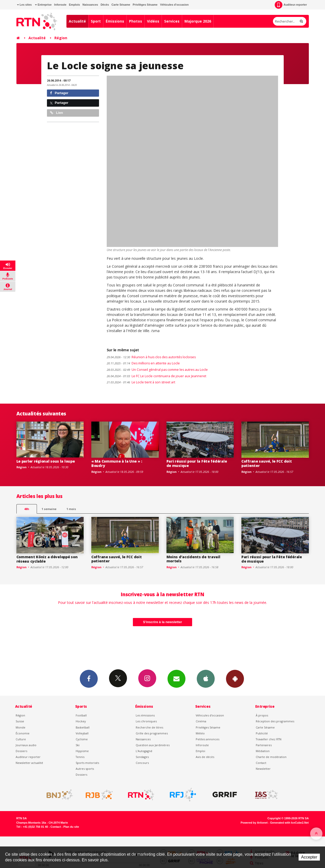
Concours (142, 763)
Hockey (81, 721)
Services (172, 21)
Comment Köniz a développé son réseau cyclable (47, 559)
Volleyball (82, 733)
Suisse (20, 721)
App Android (235, 679)
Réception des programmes (275, 721)
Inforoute (60, 5)
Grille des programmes (152, 733)
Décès (105, 5)
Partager (59, 93)
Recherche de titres (149, 727)
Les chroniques (146, 721)
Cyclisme (82, 739)
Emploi (200, 751)
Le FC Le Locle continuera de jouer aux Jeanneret (156, 376)
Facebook (89, 679)
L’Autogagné (144, 751)
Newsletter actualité (29, 763)
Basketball (83, 727)
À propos (262, 715)
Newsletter (263, 769)
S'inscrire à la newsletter (163, 622)
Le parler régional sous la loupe (46, 461)
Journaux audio (26, 745)
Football (81, 715)
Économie (23, 733)
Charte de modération (271, 757)
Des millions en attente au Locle (143, 363)
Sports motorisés (87, 763)
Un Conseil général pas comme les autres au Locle (157, 370)
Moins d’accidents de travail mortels (193, 559)
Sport (96, 21)
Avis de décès (205, 757)
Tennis (80, 757)
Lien (56, 113)
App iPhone (206, 679)
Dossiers (21, 751)
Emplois (75, 5)
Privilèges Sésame (145, 5)
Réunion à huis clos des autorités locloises (151, 357)
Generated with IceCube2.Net (289, 823)
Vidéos (153, 21)
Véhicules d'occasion (174, 5)
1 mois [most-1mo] (71, 509)
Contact (261, 763)
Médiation (263, 751)
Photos (136, 21)
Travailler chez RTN (269, 739)
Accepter (309, 857)
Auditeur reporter (28, 757)
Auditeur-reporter (291, 5)
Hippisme (82, 751)
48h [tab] (27, 509)
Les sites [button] (24, 5)
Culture (21, 739)
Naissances (90, 5)
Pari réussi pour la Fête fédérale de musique (197, 463)
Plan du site (71, 827)
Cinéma (201, 721)
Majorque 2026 (198, 21)
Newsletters (176, 679)
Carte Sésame (121, 5)
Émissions (115, 21)
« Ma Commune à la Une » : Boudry (117, 463)
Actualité (77, 21)
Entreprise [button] (43, 5)
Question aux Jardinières (153, 745)
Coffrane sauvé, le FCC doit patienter (267, 463)
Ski (78, 745)
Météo (200, 733)
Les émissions (145, 715)
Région (61, 38)
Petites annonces (208, 739)
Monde (21, 727)
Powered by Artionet (254, 823)
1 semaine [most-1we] (49, 509)
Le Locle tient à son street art (141, 382)
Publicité (262, 733)
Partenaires (264, 745)
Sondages (142, 757)
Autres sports (85, 769)
